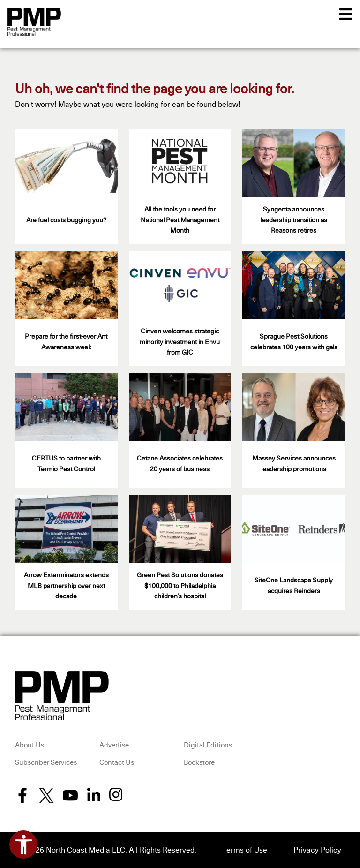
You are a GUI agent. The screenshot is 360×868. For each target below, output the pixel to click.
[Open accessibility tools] (23, 845)
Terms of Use (245, 850)
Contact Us (117, 763)
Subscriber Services (46, 763)
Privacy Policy (317, 850)
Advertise (114, 745)
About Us (30, 745)
